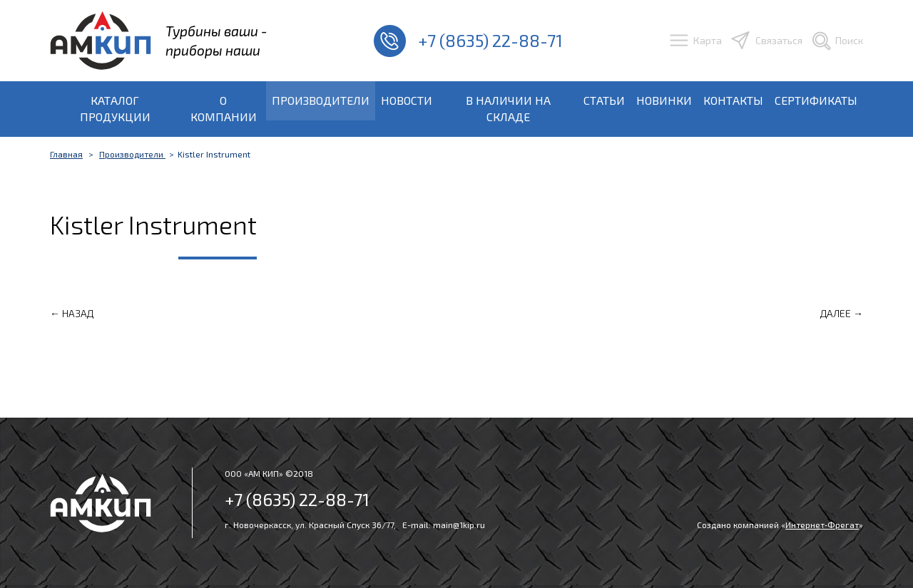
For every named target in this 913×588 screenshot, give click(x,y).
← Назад (72, 313)
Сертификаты (816, 100)
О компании (224, 108)
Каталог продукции (115, 108)
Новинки (664, 100)
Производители (321, 100)
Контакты (733, 100)
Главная (66, 154)
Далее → (842, 313)
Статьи (604, 100)
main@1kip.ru (459, 525)
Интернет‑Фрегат (822, 525)
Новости (407, 100)
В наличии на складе (508, 108)
